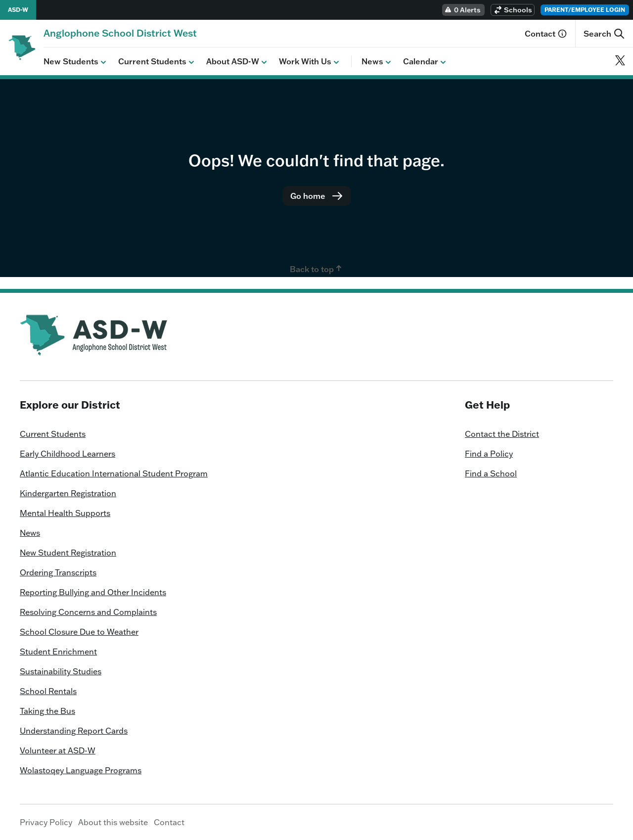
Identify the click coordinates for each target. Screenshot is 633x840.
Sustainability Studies (61, 671)
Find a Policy (489, 454)
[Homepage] (120, 33)
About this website (113, 822)
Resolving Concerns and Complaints (88, 612)
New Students (76, 62)
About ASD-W (238, 62)
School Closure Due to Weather (79, 632)
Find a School (491, 473)
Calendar (426, 62)
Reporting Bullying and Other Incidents (93, 592)
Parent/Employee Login (585, 10)
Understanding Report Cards (74, 731)
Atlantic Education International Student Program (114, 473)
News (377, 62)
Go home (317, 196)
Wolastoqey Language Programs (81, 770)
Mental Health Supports (65, 513)
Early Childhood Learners (68, 454)
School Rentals (48, 691)
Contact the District (502, 434)
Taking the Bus (47, 711)
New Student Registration (68, 553)
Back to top (317, 269)
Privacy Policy (46, 822)
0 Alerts (462, 10)
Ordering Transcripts (58, 572)
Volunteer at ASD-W (58, 750)
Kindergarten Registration (68, 493)
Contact (546, 34)
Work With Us (310, 62)
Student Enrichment (58, 652)
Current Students (157, 62)
